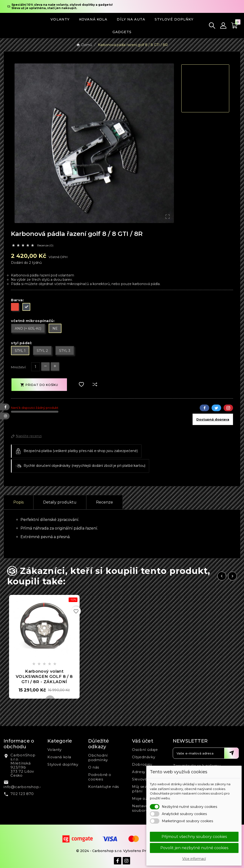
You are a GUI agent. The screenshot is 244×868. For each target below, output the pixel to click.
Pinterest (228, 408)
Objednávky (144, 757)
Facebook (204, 408)
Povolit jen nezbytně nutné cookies (194, 848)
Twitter (216, 408)
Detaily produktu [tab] (60, 502)
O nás (94, 767)
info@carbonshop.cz (24, 787)
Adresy (139, 772)
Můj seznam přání (144, 789)
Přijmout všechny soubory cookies (194, 837)
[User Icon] (223, 26)
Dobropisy (142, 764)
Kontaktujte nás (104, 787)
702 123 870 (22, 794)
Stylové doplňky (63, 764)
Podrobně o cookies (100, 777)
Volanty (54, 750)
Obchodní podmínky (98, 758)
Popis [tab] (18, 502)
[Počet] (36, 367)
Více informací (194, 859)
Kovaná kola (59, 757)
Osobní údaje (145, 750)
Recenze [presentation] (104, 502)
